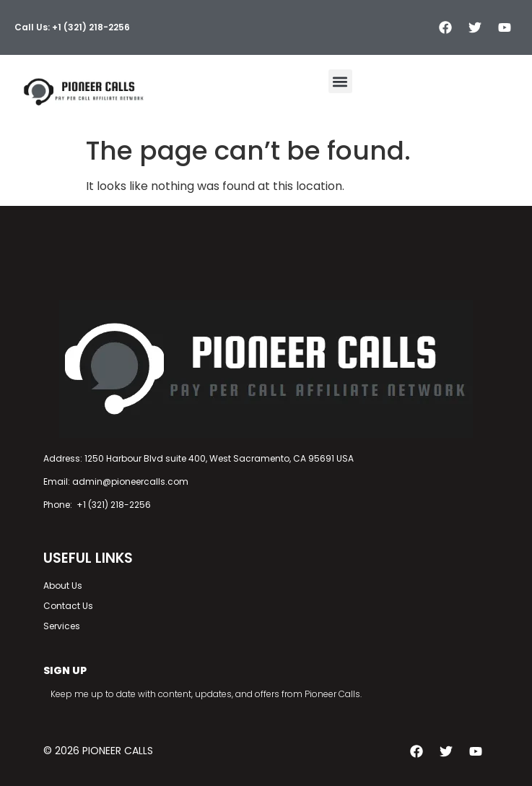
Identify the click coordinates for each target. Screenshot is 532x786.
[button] (340, 81)
